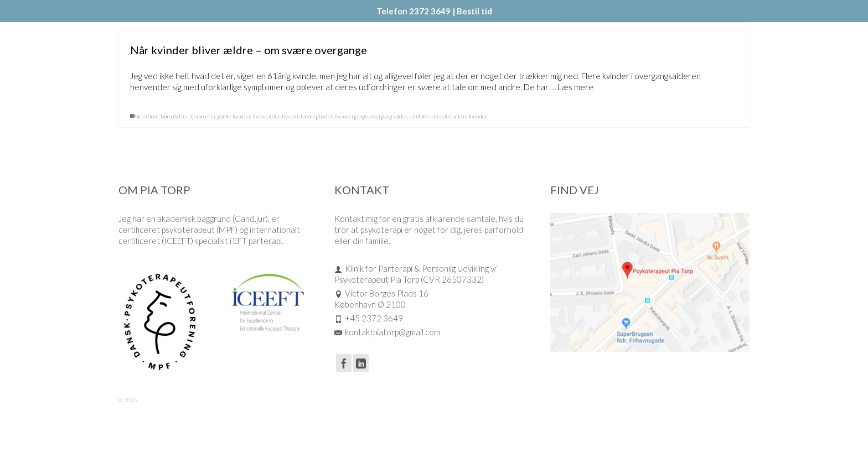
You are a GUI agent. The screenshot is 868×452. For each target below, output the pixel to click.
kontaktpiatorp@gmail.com (387, 332)
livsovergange (351, 116)
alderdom (147, 116)
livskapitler (266, 116)
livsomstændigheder (307, 116)
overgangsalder (389, 116)
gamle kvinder (234, 116)
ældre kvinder (470, 116)
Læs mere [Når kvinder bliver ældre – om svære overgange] (575, 87)
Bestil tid (474, 11)
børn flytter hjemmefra (188, 116)
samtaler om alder (430, 116)
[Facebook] (344, 363)
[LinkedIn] (361, 363)
